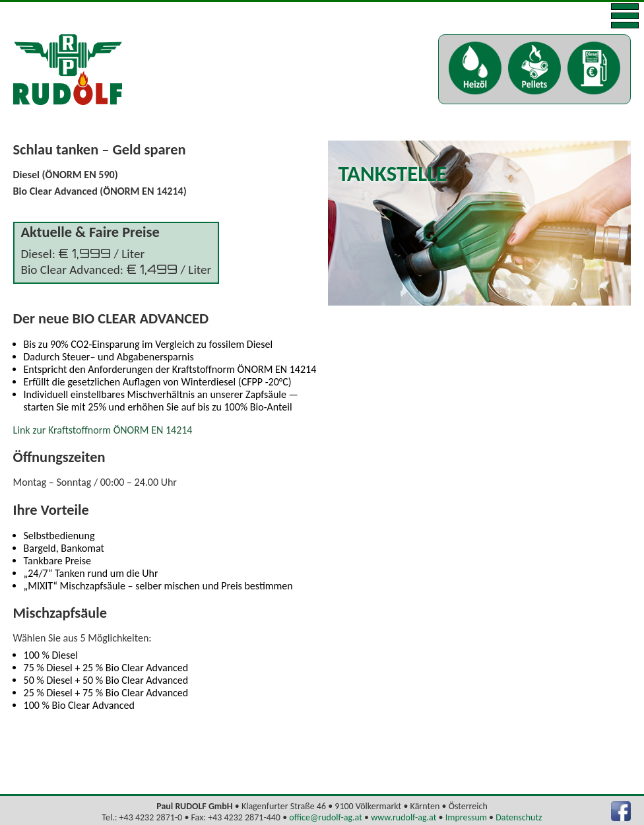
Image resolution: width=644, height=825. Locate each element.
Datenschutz (519, 817)
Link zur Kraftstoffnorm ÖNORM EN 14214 (103, 430)
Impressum (466, 817)
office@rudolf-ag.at (326, 817)
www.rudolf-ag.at (403, 817)
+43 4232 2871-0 (151, 817)
